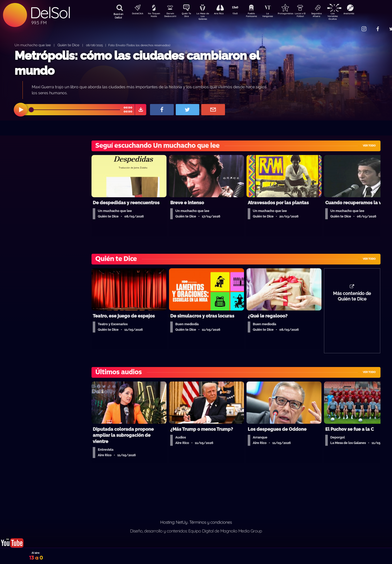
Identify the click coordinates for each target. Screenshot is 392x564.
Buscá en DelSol (118, 16)
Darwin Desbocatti (171, 16)
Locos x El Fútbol (311, 16)
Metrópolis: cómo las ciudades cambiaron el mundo (137, 63)
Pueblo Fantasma (258, 16)
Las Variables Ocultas (346, 16)
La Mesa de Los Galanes (206, 16)
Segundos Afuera (328, 16)
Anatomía (363, 14)
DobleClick (136, 14)
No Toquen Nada (153, 16)
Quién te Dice (68, 45)
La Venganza (276, 16)
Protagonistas (293, 14)
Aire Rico (223, 14)
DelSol (50, 13)
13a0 (241, 14)
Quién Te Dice (188, 16)
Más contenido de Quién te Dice (352, 299)
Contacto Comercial (353, 26)
